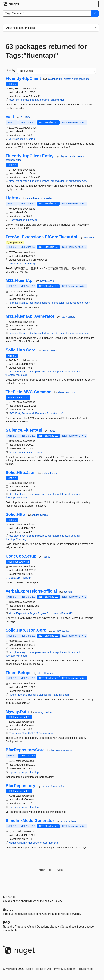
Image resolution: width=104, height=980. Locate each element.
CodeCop (14, 578)
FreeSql (13, 263)
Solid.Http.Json (21, 473)
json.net (40, 452)
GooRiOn (26, 117)
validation (20, 139)
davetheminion (67, 392)
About (30, 969)
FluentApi (31, 220)
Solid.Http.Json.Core (26, 630)
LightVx (13, 198)
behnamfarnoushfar (62, 750)
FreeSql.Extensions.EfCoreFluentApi (41, 237)
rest (39, 371)
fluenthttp (36, 100)
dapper (25, 772)
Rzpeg (47, 557)
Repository (53, 413)
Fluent (12, 695)
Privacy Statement (65, 969)
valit (11, 139)
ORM (21, 263)
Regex (33, 613)
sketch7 (69, 79)
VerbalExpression (19, 613)
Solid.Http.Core (21, 350)
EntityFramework (25, 413)
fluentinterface (42, 303)
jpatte (52, 431)
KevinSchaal (47, 281)
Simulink (22, 843)
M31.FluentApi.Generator (30, 316)
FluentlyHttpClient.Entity (30, 156)
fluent (69, 303)
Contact (9, 897)
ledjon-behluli (68, 821)
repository (15, 772)
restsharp (30, 452)
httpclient (14, 100)
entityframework (78, 181)
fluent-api (75, 371)
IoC (62, 413)
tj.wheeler (47, 198)
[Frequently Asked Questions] (7, 922)
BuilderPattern (52, 695)
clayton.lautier (56, 79)
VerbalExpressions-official (31, 591)
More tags (22, 375)
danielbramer (46, 673)
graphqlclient (58, 100)
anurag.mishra (43, 712)
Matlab (13, 843)
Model (31, 843)
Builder (32, 695)
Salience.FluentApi (24, 430)
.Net (11, 220)
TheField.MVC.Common (29, 392)
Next (60, 870)
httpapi (56, 371)
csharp (33, 371)
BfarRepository (20, 786)
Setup (40, 695)
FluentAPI (67, 613)
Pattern (66, 695)
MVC (12, 413)
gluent (17, 371)
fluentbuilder (26, 303)
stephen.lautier (82, 79)
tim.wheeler (34, 198)
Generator (41, 843)
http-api (64, 371)
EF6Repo (39, 733)
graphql (46, 100)
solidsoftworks (50, 350)
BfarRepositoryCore (25, 750)
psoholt (68, 592)
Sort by (11, 70)
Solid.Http (15, 514)
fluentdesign (58, 303)
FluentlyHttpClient (23, 78)
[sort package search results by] (57, 71)
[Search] (95, 14)
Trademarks (86, 969)
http (11, 371)
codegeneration (81, 303)
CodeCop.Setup (21, 556)
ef (67, 181)
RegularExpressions (49, 613)
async (25, 371)
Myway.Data (17, 712)
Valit (10, 117)
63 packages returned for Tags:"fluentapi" (46, 51)
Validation (20, 220)
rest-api (47, 371)
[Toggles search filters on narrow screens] (95, 28)
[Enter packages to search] (47, 14)
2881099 (89, 237)
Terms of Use (44, 969)
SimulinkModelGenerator (30, 821)
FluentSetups (19, 673)
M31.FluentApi (20, 280)
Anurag (49, 733)
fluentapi (25, 100)
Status (8, 910)
